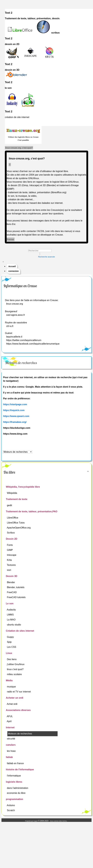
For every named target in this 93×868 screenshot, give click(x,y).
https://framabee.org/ (15, 422)
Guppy (11, 637)
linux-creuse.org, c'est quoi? (19, 148)
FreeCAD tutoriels (17, 597)
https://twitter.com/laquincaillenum (24, 340)
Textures (12, 565)
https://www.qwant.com (16, 416)
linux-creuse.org (15, 304)
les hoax (12, 751)
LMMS (11, 615)
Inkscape (12, 555)
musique (12, 687)
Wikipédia (12, 493)
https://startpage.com (15, 404)
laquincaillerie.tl (14, 337)
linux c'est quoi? (16, 669)
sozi (9, 570)
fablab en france (16, 763)
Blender (11, 582)
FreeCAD (12, 592)
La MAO (12, 620)
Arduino (11, 805)
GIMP (10, 550)
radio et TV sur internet (19, 692)
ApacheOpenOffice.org (19, 528)
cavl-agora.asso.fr (15, 315)
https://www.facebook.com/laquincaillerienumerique (33, 344)
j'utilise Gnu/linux (16, 664)
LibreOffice (13, 518)
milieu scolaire (15, 674)
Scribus (11, 533)
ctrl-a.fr (10, 326)
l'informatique (14, 776)
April (9, 721)
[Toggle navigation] (3, 262)
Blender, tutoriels (16, 587)
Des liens (12, 659)
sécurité (11, 739)
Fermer (11, 239)
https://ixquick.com (14, 410)
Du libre (47, 472)
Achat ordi (12, 704)
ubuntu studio (14, 625)
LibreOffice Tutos (16, 523)
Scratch (11, 810)
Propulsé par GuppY (32, 821)
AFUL (10, 716)
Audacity (12, 610)
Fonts (10, 545)
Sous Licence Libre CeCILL (59, 821)
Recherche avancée (47, 257)
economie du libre (17, 793)
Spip (10, 642)
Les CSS (12, 647)
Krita (10, 560)
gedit (10, 505)
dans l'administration (18, 788)
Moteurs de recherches (21, 363)
